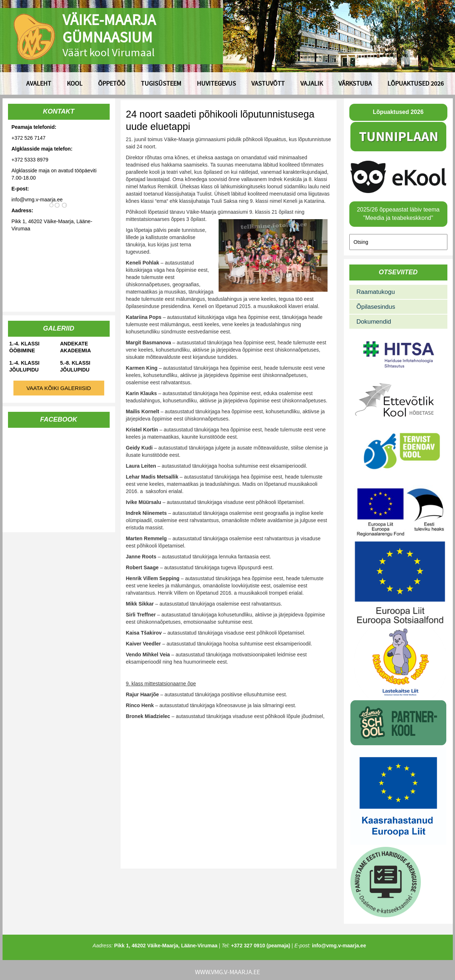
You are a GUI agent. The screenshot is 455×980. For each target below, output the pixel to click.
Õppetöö (112, 83)
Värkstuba (355, 83)
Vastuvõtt (268, 83)
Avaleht (39, 83)
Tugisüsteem (161, 83)
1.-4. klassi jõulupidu (25, 366)
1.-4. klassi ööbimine (25, 347)
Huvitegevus (216, 83)
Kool (75, 83)
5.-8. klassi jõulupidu (75, 366)
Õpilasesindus (376, 307)
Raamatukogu (376, 292)
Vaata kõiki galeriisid (59, 388)
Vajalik (312, 83)
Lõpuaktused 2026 (416, 83)
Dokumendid (374, 322)
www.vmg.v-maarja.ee (227, 972)
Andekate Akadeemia (76, 347)
